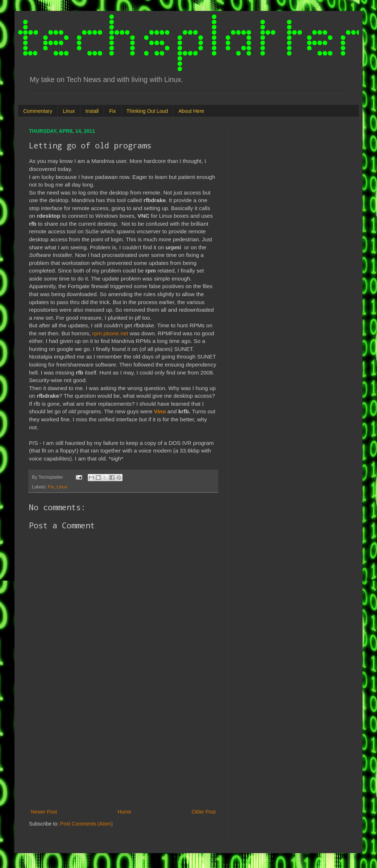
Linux (69, 111)
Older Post (204, 812)
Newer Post (44, 812)
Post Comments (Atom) (86, 824)
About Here (191, 111)
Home (124, 812)
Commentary (38, 111)
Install (92, 111)
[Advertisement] (123, 748)
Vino (160, 411)
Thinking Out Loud (147, 111)
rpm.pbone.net (110, 333)
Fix (113, 111)
